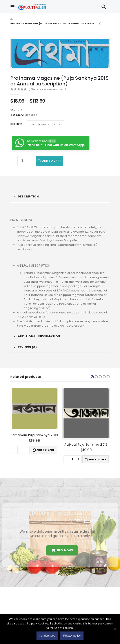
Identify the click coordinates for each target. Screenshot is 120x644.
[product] (34, 408)
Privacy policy (72, 636)
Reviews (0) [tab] (27, 347)
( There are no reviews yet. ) (47, 89)
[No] (115, 629)
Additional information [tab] (39, 336)
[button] (92, 377)
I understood (47, 636)
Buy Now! (62, 550)
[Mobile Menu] (14, 7)
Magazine (31, 115)
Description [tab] (28, 196)
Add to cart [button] (45, 450)
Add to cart (52, 161)
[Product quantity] (22, 161)
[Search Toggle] (104, 7)
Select (16, 124)
